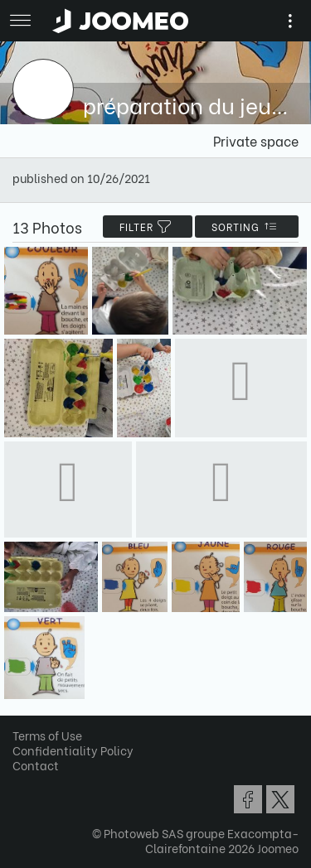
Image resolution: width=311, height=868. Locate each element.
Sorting (247, 227)
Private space (256, 140)
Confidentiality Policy (73, 750)
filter (148, 227)
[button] (44, 783)
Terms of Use (47, 735)
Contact (36, 765)
